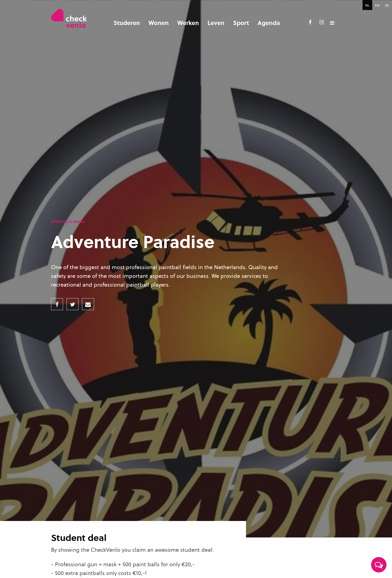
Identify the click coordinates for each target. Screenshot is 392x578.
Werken (188, 23)
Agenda (269, 23)
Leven (216, 23)
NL (367, 5)
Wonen (159, 23)
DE (387, 5)
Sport (241, 23)
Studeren (127, 23)
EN (377, 5)
